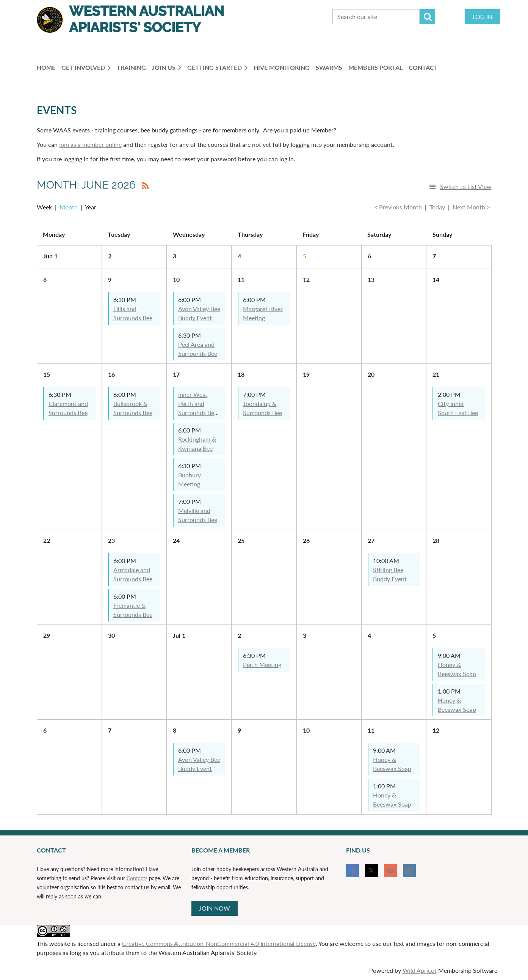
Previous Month (400, 207)
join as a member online (90, 144)
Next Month (469, 207)
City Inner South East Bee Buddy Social (458, 413)
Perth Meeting (262, 665)
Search (428, 17)
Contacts (137, 878)
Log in (483, 17)
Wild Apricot (420, 970)
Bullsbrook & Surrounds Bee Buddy (133, 413)
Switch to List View (466, 186)
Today (437, 207)
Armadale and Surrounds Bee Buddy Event (133, 579)
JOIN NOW (215, 908)
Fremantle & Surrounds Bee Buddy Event (133, 614)
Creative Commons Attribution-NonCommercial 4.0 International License (219, 943)
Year (91, 207)
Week (44, 207)
